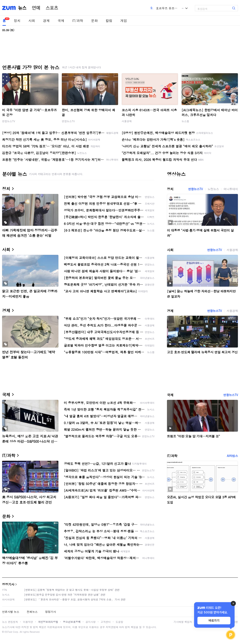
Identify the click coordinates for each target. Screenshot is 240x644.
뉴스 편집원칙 (10, 622)
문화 (94, 21)
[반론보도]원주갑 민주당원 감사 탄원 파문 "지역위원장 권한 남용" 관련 (65, 595)
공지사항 (91, 622)
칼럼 (109, 21)
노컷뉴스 (213, 189)
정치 (17, 21)
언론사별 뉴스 (11, 612)
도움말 (119, 622)
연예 (36, 8)
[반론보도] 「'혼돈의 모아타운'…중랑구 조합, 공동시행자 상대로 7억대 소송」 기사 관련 (75, 599)
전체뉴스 (32, 612)
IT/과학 (78, 21)
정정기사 (8, 584)
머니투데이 (231, 189)
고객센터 (106, 622)
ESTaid (8, 632)
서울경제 (127, 121)
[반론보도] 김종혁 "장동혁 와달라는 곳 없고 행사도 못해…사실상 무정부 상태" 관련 (72, 590)
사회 (32, 21)
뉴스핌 (185, 121)
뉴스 (22, 8)
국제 (61, 21)
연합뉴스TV (9, 121)
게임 (124, 21)
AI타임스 (232, 456)
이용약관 (28, 622)
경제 (46, 21)
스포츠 (52, 8)
